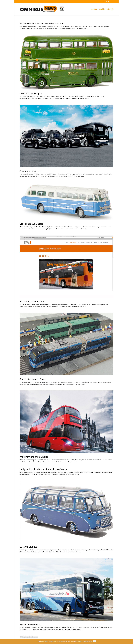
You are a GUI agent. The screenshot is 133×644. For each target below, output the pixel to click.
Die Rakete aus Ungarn (32, 224)
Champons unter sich (31, 171)
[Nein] (131, 642)
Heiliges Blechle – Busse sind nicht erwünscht (43, 469)
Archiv (102, 9)
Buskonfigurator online (32, 301)
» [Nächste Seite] (31, 637)
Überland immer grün (31, 93)
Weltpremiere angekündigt (34, 457)
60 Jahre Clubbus (29, 547)
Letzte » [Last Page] (35, 637)
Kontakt (94, 9)
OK (94, 641)
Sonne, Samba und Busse (33, 379)
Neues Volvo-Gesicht (30, 624)
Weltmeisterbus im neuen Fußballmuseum (42, 23)
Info (108, 9)
